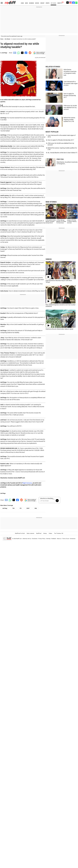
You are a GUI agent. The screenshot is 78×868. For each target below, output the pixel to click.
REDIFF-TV (60, 3)
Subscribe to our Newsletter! (47, 498)
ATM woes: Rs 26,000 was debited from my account (70, 107)
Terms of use (66, 539)
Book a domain (30, 533)
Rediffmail (39, 533)
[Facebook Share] (26, 53)
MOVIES (37, 3)
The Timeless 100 (59, 533)
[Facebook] (73, 3)
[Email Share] (14, 53)
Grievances (73, 539)
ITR (21, 508)
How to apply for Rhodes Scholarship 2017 (70, 95)
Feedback (54, 539)
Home (2, 39)
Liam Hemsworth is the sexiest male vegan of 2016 (71, 83)
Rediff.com (19, 539)
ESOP (28, 508)
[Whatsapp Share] (18, 53)
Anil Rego (5, 53)
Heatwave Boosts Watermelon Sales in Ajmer (59, 329)
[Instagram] (70, 3)
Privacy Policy (42, 539)
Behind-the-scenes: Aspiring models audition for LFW (69, 120)
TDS (13, 508)
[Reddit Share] (30, 53)
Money (45, 533)
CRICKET (42, 3)
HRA (36, 508)
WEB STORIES (51, 202)
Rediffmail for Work (20, 533)
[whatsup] (76, 3)
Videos (50, 533)
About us (59, 539)
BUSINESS (32, 3)
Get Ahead (7, 39)
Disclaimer (35, 539)
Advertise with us (27, 539)
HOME (22, 3)
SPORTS (48, 3)
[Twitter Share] (22, 53)
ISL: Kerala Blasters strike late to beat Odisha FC (62, 153)
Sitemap (48, 539)
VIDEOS (49, 259)
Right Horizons (27, 483)
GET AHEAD (53, 3)
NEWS (26, 3)
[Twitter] (67, 3)
